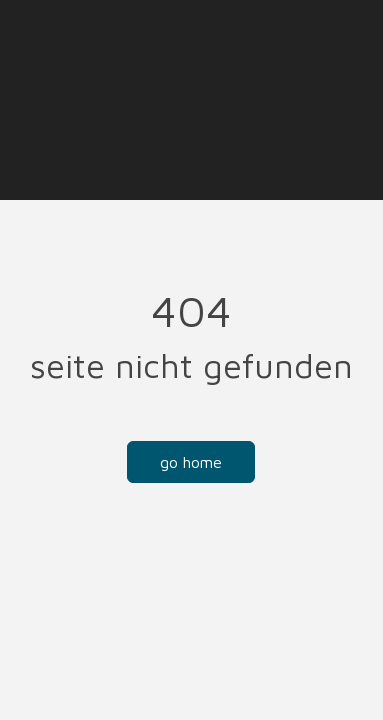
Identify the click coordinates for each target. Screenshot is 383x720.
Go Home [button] (191, 462)
